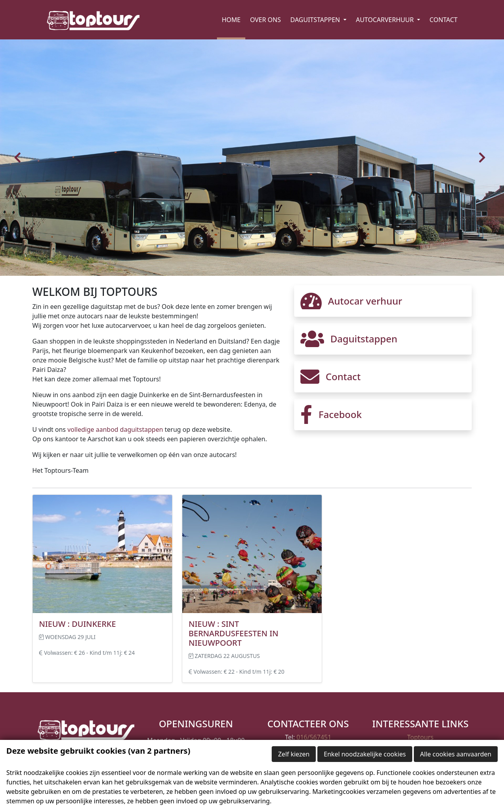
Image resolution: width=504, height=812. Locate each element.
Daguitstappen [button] (316, 20)
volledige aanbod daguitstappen (115, 429)
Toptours (420, 737)
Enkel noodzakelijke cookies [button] (365, 754)
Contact (444, 20)
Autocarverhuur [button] (386, 20)
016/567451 (314, 737)
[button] (20, 158)
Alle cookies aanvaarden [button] (456, 754)
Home (231, 20)
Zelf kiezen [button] (294, 754)
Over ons (265, 20)
